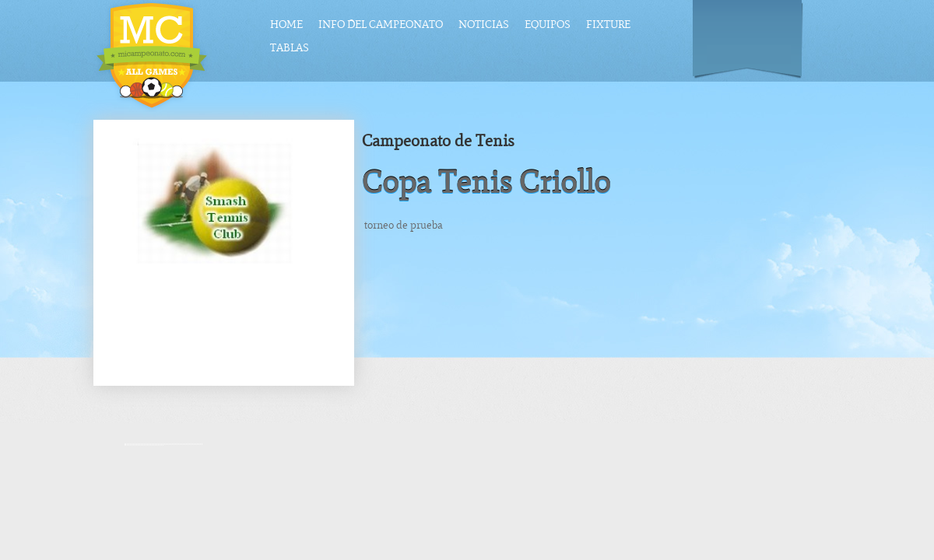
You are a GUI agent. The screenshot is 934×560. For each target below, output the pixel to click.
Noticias (484, 24)
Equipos (548, 24)
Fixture (608, 24)
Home (286, 24)
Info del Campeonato (381, 24)
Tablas (290, 48)
